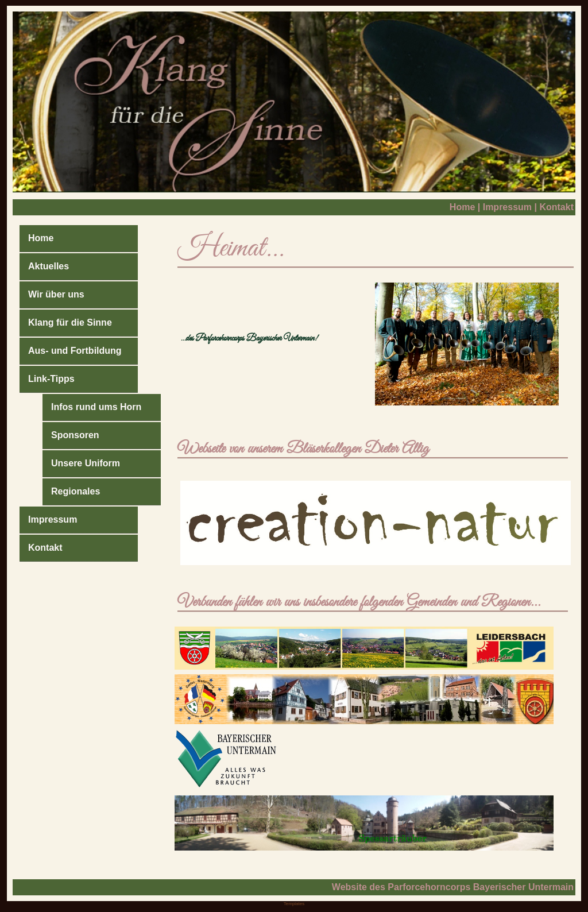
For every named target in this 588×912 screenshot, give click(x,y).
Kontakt (556, 207)
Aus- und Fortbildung (75, 351)
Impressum (507, 207)
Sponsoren (75, 435)
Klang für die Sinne (70, 322)
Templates (294, 904)
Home (462, 207)
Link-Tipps (51, 379)
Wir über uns (56, 294)
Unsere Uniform (86, 463)
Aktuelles (49, 266)
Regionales (76, 491)
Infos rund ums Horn (96, 407)
